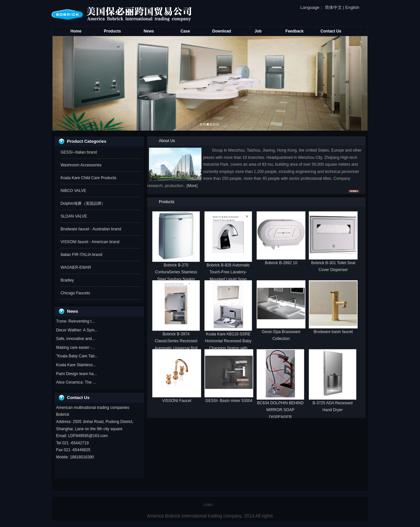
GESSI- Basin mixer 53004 (229, 401)
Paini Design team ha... (76, 374)
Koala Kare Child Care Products (88, 178)
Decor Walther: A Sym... (77, 330)
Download (222, 31)
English (352, 7)
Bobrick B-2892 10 (281, 263)
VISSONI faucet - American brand (90, 242)
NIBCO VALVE (73, 191)
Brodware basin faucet (333, 332)
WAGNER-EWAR (76, 267)
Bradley (67, 280)
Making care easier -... (76, 348)
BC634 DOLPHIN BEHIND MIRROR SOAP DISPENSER (280, 410)
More (192, 186)
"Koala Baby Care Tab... (77, 356)
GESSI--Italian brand (79, 152)
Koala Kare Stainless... (76, 365)
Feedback (294, 31)
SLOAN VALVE (74, 216)
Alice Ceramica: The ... (76, 382)
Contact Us (331, 31)
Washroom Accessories (81, 165)
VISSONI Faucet (177, 401)
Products (112, 31)
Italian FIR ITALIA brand (81, 255)
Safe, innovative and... (76, 339)
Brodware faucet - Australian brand (91, 229)
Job (258, 31)
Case (185, 31)
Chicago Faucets (75, 293)
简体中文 (333, 7)
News (149, 31)
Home (76, 31)
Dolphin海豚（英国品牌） (83, 203)
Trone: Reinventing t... (75, 321)
